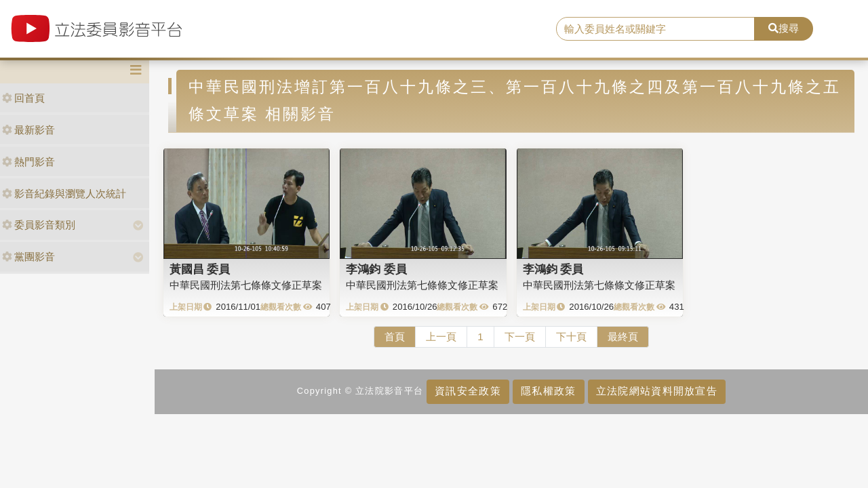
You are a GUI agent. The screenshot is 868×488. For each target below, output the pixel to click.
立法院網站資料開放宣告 (657, 391)
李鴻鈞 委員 (376, 269)
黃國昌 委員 (200, 269)
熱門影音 (28, 162)
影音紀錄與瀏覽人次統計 (64, 194)
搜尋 (784, 28)
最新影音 (28, 130)
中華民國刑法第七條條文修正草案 (246, 285)
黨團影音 (28, 257)
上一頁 (441, 337)
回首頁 (23, 98)
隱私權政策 (548, 391)
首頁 (395, 337)
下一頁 (520, 337)
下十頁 (571, 337)
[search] (655, 29)
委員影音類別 (39, 225)
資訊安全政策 (468, 391)
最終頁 (623, 337)
